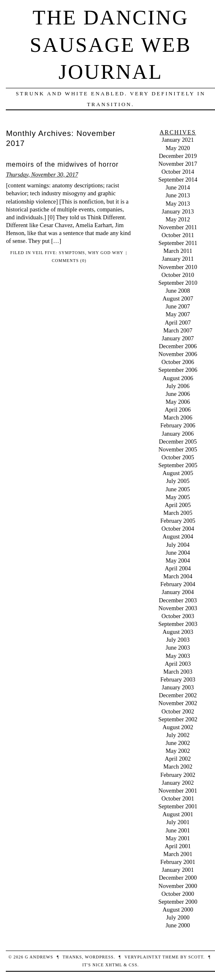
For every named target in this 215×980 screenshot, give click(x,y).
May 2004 (178, 560)
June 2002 (178, 743)
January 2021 (178, 140)
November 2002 (178, 703)
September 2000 (178, 902)
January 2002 (178, 783)
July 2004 (178, 545)
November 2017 (178, 164)
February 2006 (178, 425)
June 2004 (178, 553)
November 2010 (178, 267)
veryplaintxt (143, 957)
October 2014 (178, 172)
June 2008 (178, 291)
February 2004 (178, 584)
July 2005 (178, 481)
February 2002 (178, 775)
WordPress (99, 957)
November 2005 (178, 449)
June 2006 (178, 394)
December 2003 (178, 600)
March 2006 (178, 417)
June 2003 (178, 648)
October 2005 (178, 457)
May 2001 (178, 838)
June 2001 (178, 830)
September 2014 (178, 180)
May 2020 (178, 148)
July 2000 (178, 917)
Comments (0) (69, 261)
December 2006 (178, 346)
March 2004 (178, 576)
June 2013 (178, 195)
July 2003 (178, 640)
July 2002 (178, 735)
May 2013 (178, 204)
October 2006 (178, 362)
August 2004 (178, 536)
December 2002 (178, 695)
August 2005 (178, 473)
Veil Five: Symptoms (59, 253)
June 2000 (178, 925)
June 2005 (178, 489)
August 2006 (178, 378)
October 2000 (178, 894)
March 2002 (178, 767)
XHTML (114, 965)
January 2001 (178, 870)
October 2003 (178, 616)
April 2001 (178, 846)
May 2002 (178, 751)
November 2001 (178, 791)
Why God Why (106, 253)
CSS (133, 965)
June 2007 (178, 306)
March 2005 (178, 513)
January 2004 (178, 592)
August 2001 (178, 814)
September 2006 (178, 370)
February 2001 (178, 862)
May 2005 (178, 497)
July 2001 (178, 822)
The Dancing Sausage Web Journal (111, 45)
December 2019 (178, 156)
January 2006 (178, 434)
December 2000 (178, 878)
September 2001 (178, 806)
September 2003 (178, 624)
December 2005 (178, 441)
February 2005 (178, 521)
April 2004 (178, 568)
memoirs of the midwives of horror (62, 164)
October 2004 (178, 529)
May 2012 (178, 219)
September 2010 (178, 283)
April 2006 (178, 410)
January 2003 (178, 687)
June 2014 (178, 187)
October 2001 (178, 798)
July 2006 (178, 386)
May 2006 (178, 402)
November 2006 (178, 354)
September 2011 (178, 243)
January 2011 (178, 259)
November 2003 (178, 608)
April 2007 (178, 323)
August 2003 (178, 632)
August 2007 (178, 298)
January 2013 (178, 211)
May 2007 (178, 314)
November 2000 (178, 886)
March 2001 (178, 854)
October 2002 (178, 711)
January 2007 (178, 338)
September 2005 (178, 465)
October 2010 (178, 275)
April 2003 (178, 664)
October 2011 (178, 235)
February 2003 (178, 679)
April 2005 (178, 505)
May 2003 (178, 656)
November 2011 (178, 227)
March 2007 (178, 330)
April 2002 (178, 759)
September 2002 (178, 719)
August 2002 (178, 727)
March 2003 (178, 672)
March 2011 (178, 251)
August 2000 (178, 910)
